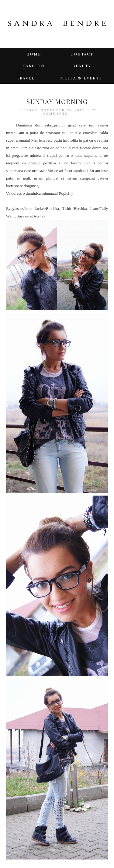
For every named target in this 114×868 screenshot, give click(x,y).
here (28, 209)
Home (34, 54)
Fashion (34, 66)
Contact (82, 54)
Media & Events (81, 78)
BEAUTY (82, 66)
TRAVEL (26, 78)
